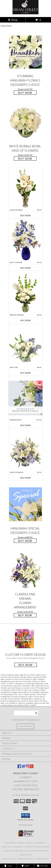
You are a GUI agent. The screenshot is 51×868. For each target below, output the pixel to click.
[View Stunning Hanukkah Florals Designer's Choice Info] (25, 52)
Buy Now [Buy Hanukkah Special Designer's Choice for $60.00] (25, 541)
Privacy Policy (9, 859)
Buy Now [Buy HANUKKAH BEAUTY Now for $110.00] (25, 425)
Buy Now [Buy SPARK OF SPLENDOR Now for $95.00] (25, 478)
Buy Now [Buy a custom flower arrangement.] (26, 665)
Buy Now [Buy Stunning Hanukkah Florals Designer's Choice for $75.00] (25, 93)
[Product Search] (26, 713)
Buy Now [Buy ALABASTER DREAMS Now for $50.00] (25, 215)
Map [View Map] (25, 866)
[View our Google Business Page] (23, 767)
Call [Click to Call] (8, 866)
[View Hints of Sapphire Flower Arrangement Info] (25, 241)
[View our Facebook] (19, 767)
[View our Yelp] (32, 767)
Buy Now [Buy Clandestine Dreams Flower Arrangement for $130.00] (25, 615)
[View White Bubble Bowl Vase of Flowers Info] (25, 122)
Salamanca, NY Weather (13, 851)
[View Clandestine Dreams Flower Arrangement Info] (25, 570)
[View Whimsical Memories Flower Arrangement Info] (25, 293)
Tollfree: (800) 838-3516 (26, 789)
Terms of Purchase (26, 859)
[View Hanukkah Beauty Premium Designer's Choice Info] (25, 398)
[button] (26, 816)
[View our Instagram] (28, 767)
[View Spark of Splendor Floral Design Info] (25, 450)
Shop (13, 20)
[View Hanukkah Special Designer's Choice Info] (25, 504)
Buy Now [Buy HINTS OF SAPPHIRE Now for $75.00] (25, 268)
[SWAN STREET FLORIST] (25, 14)
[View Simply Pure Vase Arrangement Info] (25, 346)
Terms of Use (43, 859)
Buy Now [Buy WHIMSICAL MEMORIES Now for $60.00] (25, 320)
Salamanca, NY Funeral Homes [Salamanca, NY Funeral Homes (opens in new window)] (18, 843)
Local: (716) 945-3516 (25, 785)
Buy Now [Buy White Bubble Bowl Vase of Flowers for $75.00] (25, 158)
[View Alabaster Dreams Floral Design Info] (25, 188)
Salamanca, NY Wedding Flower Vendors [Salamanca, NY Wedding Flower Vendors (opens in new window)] (31, 847)
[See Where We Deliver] (25, 726)
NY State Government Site (37, 851)
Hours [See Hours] (43, 866)
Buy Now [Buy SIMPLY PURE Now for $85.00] (25, 373)
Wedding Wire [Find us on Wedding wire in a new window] (26, 825)
